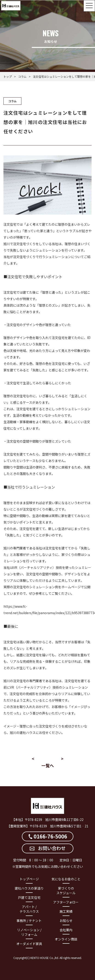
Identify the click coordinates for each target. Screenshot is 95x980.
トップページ (29, 879)
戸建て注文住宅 (29, 897)
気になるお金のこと (66, 879)
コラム (22, 76)
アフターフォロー (66, 902)
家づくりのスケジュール (66, 891)
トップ (8, 76)
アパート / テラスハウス (29, 909)
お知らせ (66, 921)
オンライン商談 (66, 939)
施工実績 (66, 911)
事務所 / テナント (29, 921)
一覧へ (48, 765)
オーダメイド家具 (29, 944)
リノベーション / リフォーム (29, 932)
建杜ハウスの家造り (29, 888)
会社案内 (66, 930)
